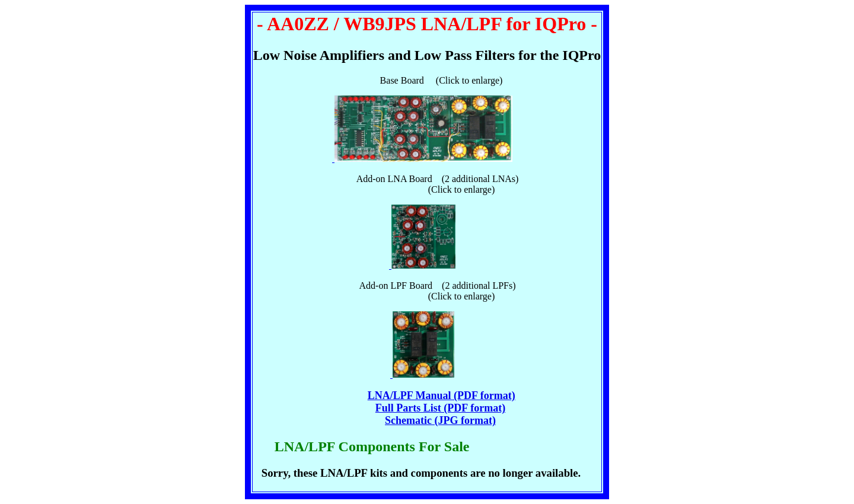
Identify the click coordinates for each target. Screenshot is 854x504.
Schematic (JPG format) (440, 420)
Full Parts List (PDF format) (440, 408)
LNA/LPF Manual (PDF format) (442, 395)
